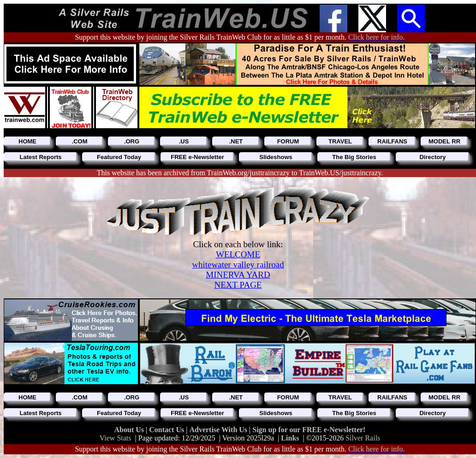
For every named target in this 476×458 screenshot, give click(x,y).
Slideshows (276, 157)
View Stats (116, 438)
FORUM (288, 141)
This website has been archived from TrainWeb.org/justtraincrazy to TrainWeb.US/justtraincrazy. (240, 173)
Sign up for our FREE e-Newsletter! (309, 430)
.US (184, 141)
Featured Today (119, 157)
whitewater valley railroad (238, 265)
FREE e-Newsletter (197, 157)
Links (290, 438)
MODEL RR (444, 141)
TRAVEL (340, 141)
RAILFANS (392, 141)
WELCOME (238, 254)
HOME (27, 141)
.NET (236, 141)
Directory (432, 157)
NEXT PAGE (238, 285)
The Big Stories (354, 157)
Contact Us (167, 430)
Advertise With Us (219, 430)
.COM (80, 141)
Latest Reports (40, 157)
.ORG (132, 141)
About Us (130, 430)
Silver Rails (363, 438)
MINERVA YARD (238, 275)
